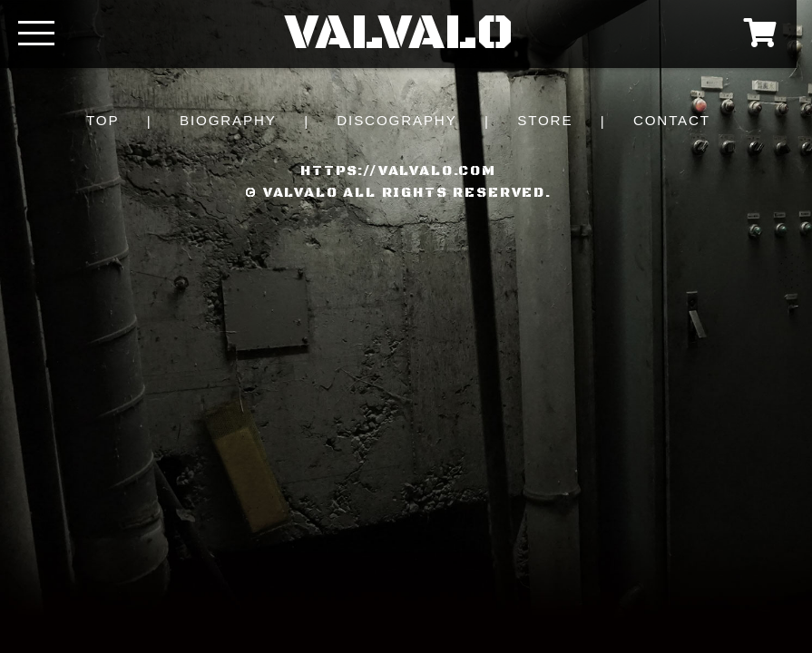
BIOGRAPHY (228, 120)
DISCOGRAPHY (396, 120)
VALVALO (399, 34)
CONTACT (672, 120)
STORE (545, 120)
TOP (103, 120)
